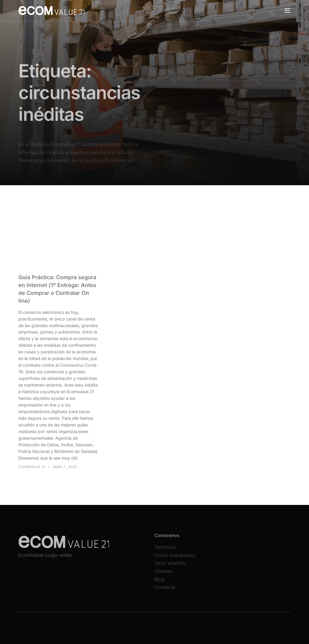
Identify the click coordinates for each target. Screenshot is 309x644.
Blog (160, 583)
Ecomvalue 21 (32, 469)
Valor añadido (170, 567)
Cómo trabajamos (175, 559)
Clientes (164, 575)
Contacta (165, 591)
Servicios (165, 551)
